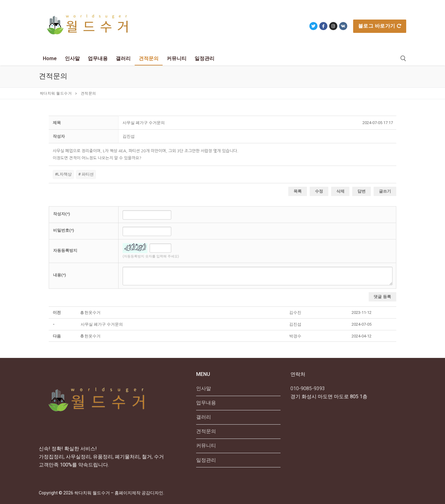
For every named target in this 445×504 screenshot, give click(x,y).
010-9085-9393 (308, 388)
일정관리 (206, 460)
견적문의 (206, 431)
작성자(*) (62, 214)
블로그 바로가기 (380, 26)
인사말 (204, 388)
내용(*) (60, 275)
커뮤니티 (206, 446)
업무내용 (206, 403)
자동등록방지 (65, 250)
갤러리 (204, 417)
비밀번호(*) (64, 230)
